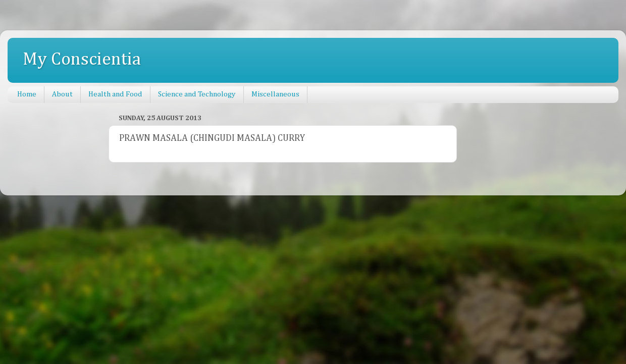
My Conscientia (82, 60)
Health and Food (115, 94)
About (62, 94)
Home (27, 94)
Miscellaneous (275, 94)
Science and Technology (197, 94)
